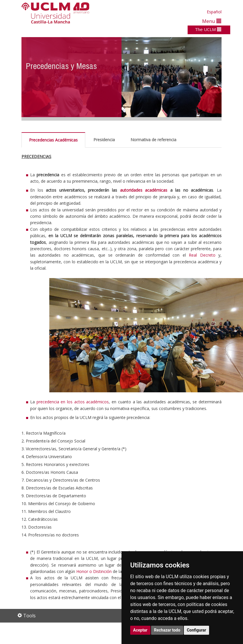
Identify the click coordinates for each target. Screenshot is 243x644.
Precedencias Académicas (53, 140)
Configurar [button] (196, 630)
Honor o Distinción (94, 571)
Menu (212, 21)
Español (214, 12)
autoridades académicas (144, 190)
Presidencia (104, 140)
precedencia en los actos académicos (73, 402)
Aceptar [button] (140, 630)
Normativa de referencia (153, 140)
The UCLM (208, 29)
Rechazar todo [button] (167, 630)
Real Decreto (202, 255)
